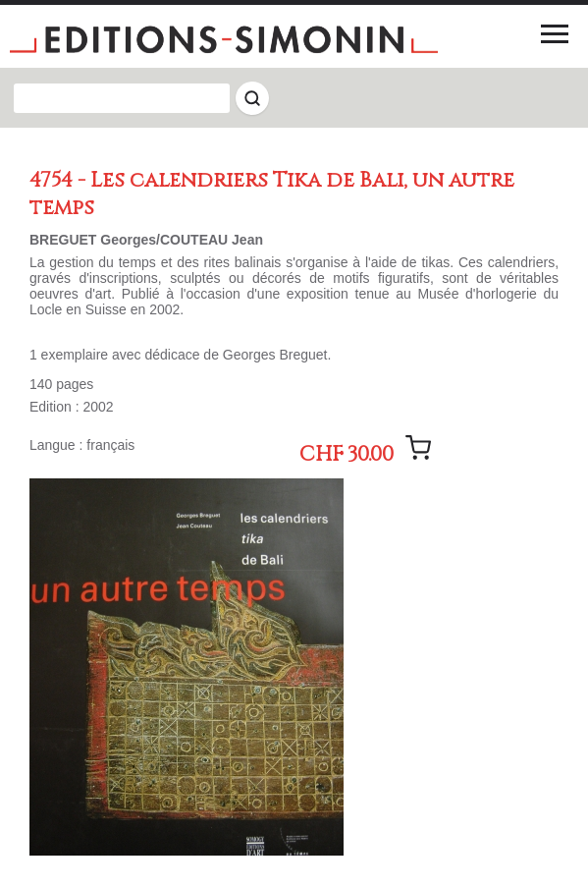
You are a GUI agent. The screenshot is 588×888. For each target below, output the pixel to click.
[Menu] (555, 33)
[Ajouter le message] (418, 448)
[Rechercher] (252, 98)
